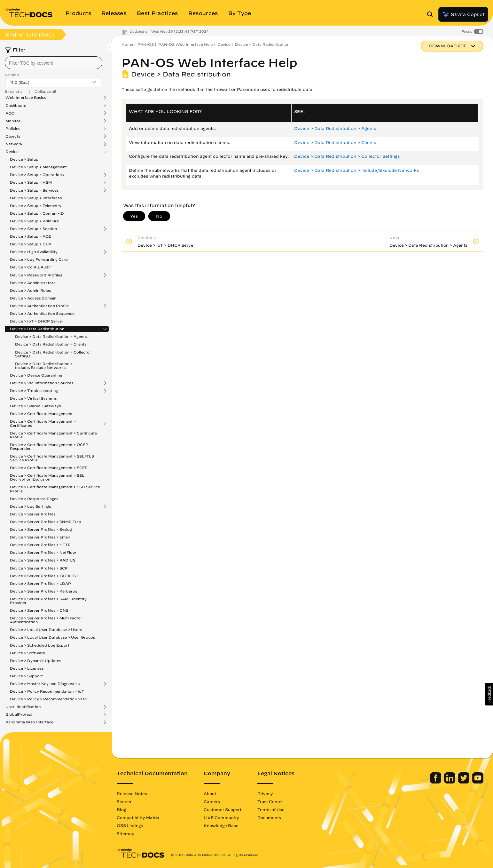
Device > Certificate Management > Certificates (43, 423)
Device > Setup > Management (38, 167)
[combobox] (54, 63)
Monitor (13, 121)
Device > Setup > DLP (31, 244)
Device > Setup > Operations (37, 175)
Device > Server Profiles (33, 514)
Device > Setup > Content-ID (37, 213)
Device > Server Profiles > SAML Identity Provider (48, 601)
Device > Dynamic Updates (35, 661)
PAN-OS (146, 44)
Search (124, 801)
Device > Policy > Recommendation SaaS (49, 699)
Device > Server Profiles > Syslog (41, 529)
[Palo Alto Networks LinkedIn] (450, 782)
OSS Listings (130, 825)
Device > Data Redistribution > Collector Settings (53, 354)
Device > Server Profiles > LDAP (40, 583)
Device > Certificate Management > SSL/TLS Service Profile (52, 458)
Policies (13, 129)
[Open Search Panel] (432, 14)
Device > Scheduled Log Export (40, 645)
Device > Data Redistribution (37, 329)
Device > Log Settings (30, 506)
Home (127, 44)
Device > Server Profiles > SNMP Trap (46, 522)
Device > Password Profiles (36, 275)
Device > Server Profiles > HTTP (40, 545)
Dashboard (16, 106)
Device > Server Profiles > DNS (39, 610)
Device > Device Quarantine (36, 375)
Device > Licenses (27, 668)
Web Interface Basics (26, 98)
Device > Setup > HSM (31, 182)
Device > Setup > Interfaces (36, 198)
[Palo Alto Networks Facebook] (436, 782)
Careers (212, 801)
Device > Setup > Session (33, 229)
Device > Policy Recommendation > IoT (47, 691)
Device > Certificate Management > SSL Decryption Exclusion (47, 477)
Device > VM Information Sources (42, 383)
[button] (489, 694)
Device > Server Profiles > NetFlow (43, 552)
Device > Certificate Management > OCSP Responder (49, 446)
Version (12, 75)
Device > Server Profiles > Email (40, 537)
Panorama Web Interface (29, 722)
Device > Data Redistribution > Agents (51, 336)
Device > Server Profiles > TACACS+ (44, 576)
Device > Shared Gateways (35, 406)
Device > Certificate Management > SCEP (49, 468)
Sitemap (125, 833)
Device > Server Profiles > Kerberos (43, 591)
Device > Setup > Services (34, 190)
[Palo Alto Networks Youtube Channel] (478, 782)
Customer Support (223, 809)
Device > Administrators (33, 283)
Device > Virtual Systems (33, 398)
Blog (121, 809)
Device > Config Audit (30, 267)
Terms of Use (271, 809)
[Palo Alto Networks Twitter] (464, 782)
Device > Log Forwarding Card (39, 259)
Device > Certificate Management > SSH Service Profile (55, 489)
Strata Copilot (463, 14)
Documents (269, 817)
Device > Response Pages (34, 499)
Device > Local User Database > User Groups (52, 637)
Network (14, 144)
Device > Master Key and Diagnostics (45, 684)
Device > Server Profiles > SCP (39, 568)
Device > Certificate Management (41, 414)
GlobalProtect (19, 714)
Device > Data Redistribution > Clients (51, 344)
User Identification (23, 707)
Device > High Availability (34, 252)
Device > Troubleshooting (34, 391)
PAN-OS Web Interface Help (186, 44)
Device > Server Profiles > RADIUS (43, 560)
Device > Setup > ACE (30, 236)
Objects (13, 136)
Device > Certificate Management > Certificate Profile (53, 435)
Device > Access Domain (33, 298)
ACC (10, 113)
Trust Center (270, 801)
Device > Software (27, 653)
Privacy (265, 793)
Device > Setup (24, 159)
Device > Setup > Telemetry (36, 206)
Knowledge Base (221, 825)
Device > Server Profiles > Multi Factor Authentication (46, 620)
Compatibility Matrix (138, 817)
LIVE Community (221, 817)
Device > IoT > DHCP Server (37, 321)
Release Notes (132, 793)
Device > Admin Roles (30, 290)
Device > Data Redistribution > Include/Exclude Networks (44, 366)
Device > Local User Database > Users (46, 629)
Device (12, 152)
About (210, 793)
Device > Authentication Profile (39, 306)
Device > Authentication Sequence (42, 313)
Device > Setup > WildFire (34, 221)
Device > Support (26, 676)
